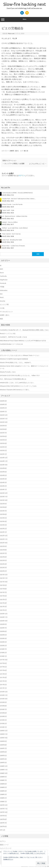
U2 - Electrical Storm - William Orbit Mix (15, 216)
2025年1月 (3, 454)
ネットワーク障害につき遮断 (13, 164)
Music (2, 297)
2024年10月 (4, 465)
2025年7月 (3, 433)
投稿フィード (4, 845)
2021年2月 (3, 610)
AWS (1, 269)
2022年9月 (3, 546)
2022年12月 (4, 536)
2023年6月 (3, 514)
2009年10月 (4, 738)
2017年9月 (3, 663)
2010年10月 (4, 699)
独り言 (26, 151)
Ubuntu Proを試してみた (8, 372)
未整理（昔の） (15, 151)
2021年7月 (3, 592)
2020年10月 (4, 621)
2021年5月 (3, 599)
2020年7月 (3, 628)
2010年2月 (3, 723)
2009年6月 (3, 752)
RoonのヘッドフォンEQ (8, 333)
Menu (24, 19)
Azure (2, 273)
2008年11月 (4, 770)
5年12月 (3, 830)
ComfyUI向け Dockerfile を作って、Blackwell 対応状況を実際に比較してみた (24, 330)
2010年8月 (3, 706)
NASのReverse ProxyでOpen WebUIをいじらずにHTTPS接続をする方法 (23, 341)
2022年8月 (3, 550)
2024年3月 (3, 482)
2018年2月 (3, 653)
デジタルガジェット (6, 312)
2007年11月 (4, 809)
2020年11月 (4, 617)
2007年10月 (4, 812)
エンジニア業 (4, 304)
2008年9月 (3, 777)
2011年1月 (3, 688)
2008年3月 (3, 794)
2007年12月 (4, 805)
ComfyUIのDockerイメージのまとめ (11, 344)
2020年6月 (3, 631)
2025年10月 (4, 422)
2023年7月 (3, 511)
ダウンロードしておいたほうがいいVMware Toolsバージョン (20, 355)
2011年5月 (3, 674)
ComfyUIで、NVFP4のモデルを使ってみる (13, 337)
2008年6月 (3, 784)
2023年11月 (4, 497)
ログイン (22, 175)
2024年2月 (3, 486)
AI (1, 265)
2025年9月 (3, 426)
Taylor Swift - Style (8, 210)
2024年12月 (4, 458)
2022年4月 (3, 564)
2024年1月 (3, 489)
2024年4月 (3, 479)
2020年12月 (4, 614)
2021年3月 (3, 606)
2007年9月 (3, 816)
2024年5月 (3, 475)
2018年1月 (3, 656)
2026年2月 (3, 408)
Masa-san (11, 33)
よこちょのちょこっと (38, 164)
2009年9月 (3, 741)
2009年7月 (3, 748)
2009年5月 (3, 755)
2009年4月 (3, 759)
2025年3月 (3, 447)
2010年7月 (3, 709)
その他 (2, 308)
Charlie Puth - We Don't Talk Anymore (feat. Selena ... (19, 199)
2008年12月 (4, 766)
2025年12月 (4, 415)
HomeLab (3, 283)
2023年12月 (4, 493)
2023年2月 (3, 529)
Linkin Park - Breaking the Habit (12, 240)
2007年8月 (3, 819)
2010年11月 (4, 695)
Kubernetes (4, 290)
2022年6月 (3, 557)
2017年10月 (4, 660)
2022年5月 (3, 560)
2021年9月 (3, 585)
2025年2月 (3, 450)
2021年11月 (4, 578)
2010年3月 (3, 720)
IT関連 (2, 287)
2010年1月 (3, 727)
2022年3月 (3, 568)
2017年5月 (3, 667)
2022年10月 (4, 543)
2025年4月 (3, 443)
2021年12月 (4, 575)
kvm (1, 294)
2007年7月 (3, 823)
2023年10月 (4, 500)
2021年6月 (3, 596)
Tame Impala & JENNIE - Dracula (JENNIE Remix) (17, 193)
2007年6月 (3, 826)
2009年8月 (3, 745)
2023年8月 (3, 507)
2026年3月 (3, 404)
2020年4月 (3, 638)
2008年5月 (3, 787)
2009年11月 (4, 734)
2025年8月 (3, 429)
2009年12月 (4, 731)
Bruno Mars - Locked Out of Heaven (14, 246)
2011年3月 (3, 681)
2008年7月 (3, 780)
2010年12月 (4, 692)
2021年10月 (4, 582)
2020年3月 (3, 642)
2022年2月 (3, 571)
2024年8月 (3, 468)
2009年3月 (3, 762)
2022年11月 (4, 539)
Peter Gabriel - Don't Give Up (11, 234)
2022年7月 (3, 553)
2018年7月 (3, 649)
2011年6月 (3, 670)
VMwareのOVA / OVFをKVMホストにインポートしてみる (18, 386)
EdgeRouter (4, 280)
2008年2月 (3, 798)
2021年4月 (3, 603)
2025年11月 (4, 419)
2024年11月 (4, 461)
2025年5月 (3, 440)
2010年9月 (3, 702)
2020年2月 (3, 646)
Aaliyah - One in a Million (10, 222)
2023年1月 (3, 532)
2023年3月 (3, 525)
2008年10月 (4, 773)
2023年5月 (3, 518)
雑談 (1, 319)
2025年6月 (3, 436)
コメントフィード (6, 848)
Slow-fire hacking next (25, 4)
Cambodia (3, 276)
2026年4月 (3, 401)
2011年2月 (3, 685)
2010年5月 (3, 716)
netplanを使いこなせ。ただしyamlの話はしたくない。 (18, 382)
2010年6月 (3, 713)
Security (3, 301)
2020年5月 (3, 635)
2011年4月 (3, 677)
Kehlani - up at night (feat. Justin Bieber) (15, 228)
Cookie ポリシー (8, 859)
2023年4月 (3, 521)
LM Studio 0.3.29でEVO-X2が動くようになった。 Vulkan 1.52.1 (20, 375)
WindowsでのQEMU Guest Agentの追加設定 (14, 359)
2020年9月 (3, 624)
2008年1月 (3, 802)
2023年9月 (3, 504)
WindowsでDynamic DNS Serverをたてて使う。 (15, 390)
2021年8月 (3, 589)
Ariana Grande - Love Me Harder (12, 204)
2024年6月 (3, 472)
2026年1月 (3, 412)
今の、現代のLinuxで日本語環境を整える (13, 379)
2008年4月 (3, 791)
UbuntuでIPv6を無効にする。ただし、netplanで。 (16, 362)
